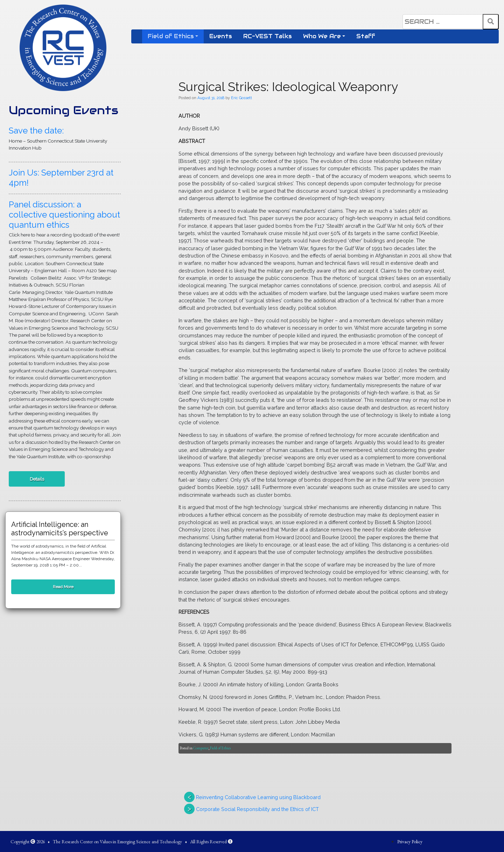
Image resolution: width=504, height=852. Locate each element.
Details (37, 479)
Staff (366, 36)
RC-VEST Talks (268, 36)
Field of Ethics (171, 36)
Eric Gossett (241, 98)
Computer (201, 748)
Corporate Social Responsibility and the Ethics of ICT (257, 809)
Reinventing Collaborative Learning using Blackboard (258, 797)
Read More (63, 587)
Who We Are (322, 36)
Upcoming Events (64, 110)
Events (221, 36)
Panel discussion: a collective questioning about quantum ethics (64, 215)
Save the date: (36, 130)
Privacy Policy (410, 841)
